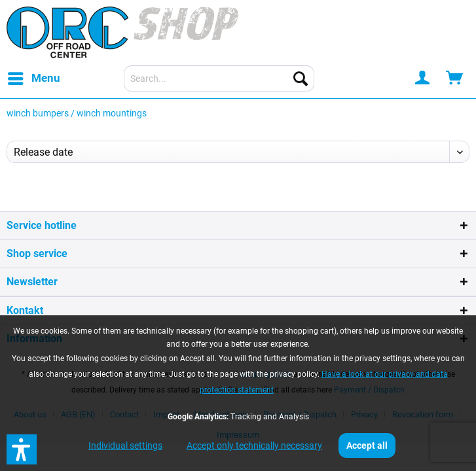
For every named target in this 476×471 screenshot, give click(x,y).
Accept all (367, 445)
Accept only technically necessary (254, 445)
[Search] (301, 78)
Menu (34, 76)
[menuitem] (33, 78)
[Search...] (219, 78)
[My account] (423, 78)
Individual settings (125, 445)
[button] (22, 449)
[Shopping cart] (455, 78)
